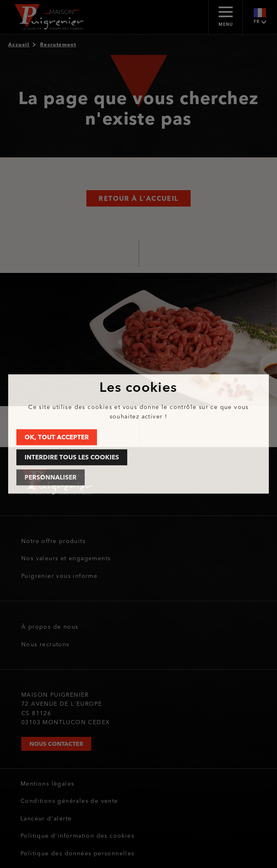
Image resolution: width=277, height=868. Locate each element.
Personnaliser (51, 478)
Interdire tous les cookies (72, 458)
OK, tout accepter (57, 437)
